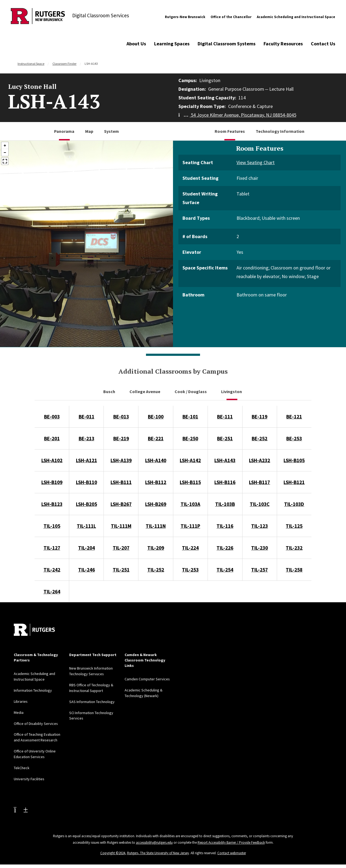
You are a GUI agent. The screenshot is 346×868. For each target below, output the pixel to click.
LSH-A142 (190, 460)
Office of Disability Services (36, 722)
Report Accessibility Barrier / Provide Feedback (231, 840)
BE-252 (259, 438)
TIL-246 (86, 570)
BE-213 (86, 438)
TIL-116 (225, 526)
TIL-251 (121, 570)
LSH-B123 (52, 504)
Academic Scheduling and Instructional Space (296, 17)
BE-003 (52, 417)
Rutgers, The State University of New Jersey (158, 850)
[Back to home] (34, 630)
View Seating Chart (256, 162)
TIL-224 (190, 548)
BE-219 (121, 438)
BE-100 (156, 417)
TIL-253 (190, 570)
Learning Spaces (172, 44)
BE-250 (190, 438)
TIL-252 (156, 570)
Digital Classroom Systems (227, 44)
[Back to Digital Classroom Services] (38, 17)
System (112, 131)
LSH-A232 (259, 460)
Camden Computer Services (147, 679)
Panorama (64, 131)
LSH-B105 (294, 460)
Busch (110, 391)
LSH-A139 (121, 460)
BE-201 (52, 438)
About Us (136, 44)
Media (19, 711)
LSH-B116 (225, 482)
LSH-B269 (156, 504)
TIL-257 (259, 570)
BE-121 (294, 417)
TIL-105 (52, 526)
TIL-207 (121, 548)
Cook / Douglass (191, 391)
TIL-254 (225, 570)
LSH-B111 (121, 482)
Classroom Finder (64, 64)
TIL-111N (156, 526)
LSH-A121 (86, 460)
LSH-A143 (225, 460)
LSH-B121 (294, 482)
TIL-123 (259, 526)
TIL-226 (225, 548)
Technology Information (280, 131)
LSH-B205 (86, 504)
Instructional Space (31, 64)
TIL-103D (294, 504)
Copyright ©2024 (113, 850)
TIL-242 (52, 570)
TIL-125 (294, 526)
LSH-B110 (86, 482)
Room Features (230, 131)
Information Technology (33, 690)
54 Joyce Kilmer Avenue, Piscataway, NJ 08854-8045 (237, 115)
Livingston (232, 391)
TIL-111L (86, 526)
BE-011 (86, 417)
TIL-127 (52, 548)
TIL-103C (260, 504)
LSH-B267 (121, 504)
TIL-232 (294, 548)
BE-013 (121, 417)
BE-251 (225, 438)
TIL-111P (190, 526)
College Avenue (145, 391)
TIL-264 (52, 592)
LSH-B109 (52, 482)
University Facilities (29, 776)
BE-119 (259, 417)
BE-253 (294, 438)
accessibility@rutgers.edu (154, 840)
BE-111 (225, 417)
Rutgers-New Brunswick (185, 17)
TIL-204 (86, 548)
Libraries (21, 701)
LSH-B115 (190, 482)
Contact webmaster (232, 850)
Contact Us (323, 44)
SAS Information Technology (92, 701)
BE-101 (190, 417)
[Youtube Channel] (21, 806)
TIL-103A (190, 504)
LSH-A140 (156, 460)
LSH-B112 (156, 482)
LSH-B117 (259, 482)
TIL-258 (294, 570)
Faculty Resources (283, 44)
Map (89, 131)
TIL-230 (259, 548)
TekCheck (22, 765)
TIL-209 (156, 548)
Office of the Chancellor (231, 17)
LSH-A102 (52, 460)
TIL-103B (225, 504)
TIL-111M (121, 526)
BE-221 (156, 438)
